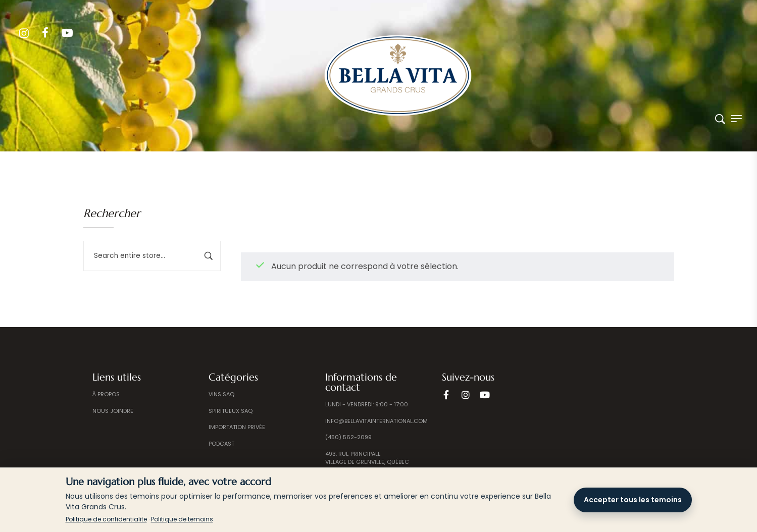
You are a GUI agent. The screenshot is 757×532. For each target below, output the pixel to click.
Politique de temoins (182, 519)
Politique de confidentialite (106, 519)
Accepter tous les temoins (633, 500)
